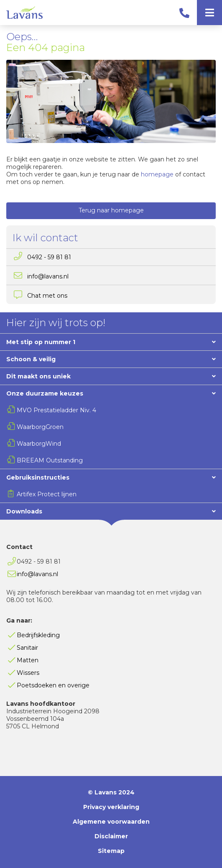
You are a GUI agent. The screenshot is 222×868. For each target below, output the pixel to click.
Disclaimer (111, 836)
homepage (157, 174)
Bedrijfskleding (38, 635)
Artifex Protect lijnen (47, 494)
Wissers (28, 673)
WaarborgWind (39, 444)
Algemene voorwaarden (111, 822)
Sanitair (27, 648)
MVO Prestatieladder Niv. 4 (56, 410)
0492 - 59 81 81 (49, 257)
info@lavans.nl (48, 276)
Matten (28, 660)
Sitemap (111, 851)
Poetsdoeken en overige (53, 685)
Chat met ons (47, 296)
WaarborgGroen (40, 427)
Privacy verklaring (111, 807)
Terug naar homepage (111, 210)
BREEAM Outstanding (50, 460)
